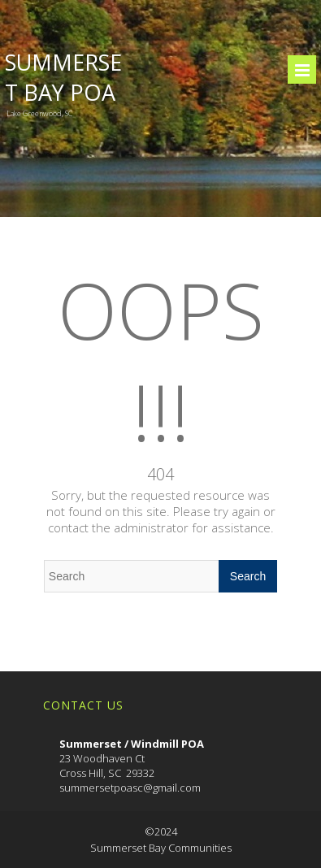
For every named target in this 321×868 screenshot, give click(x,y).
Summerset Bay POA (63, 77)
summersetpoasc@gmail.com (130, 788)
